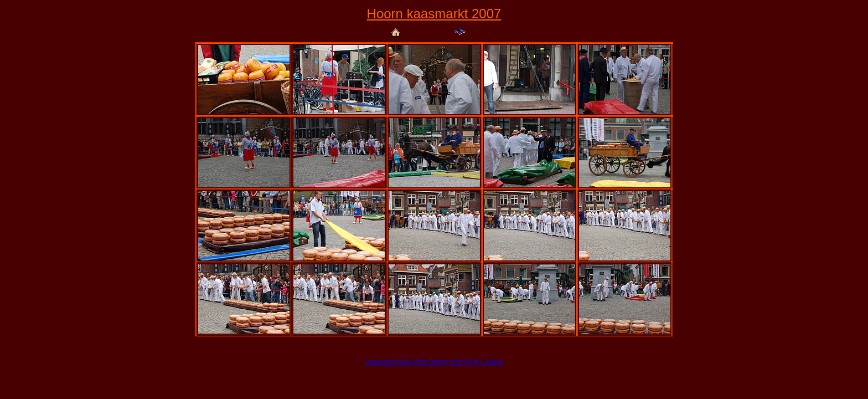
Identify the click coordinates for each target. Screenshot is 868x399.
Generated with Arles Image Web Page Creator (434, 361)
